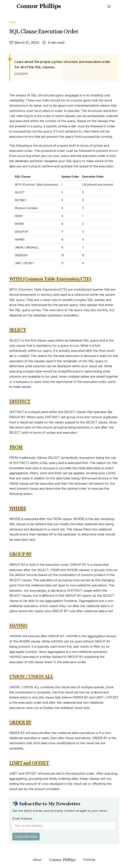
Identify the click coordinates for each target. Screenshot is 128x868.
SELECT (18, 330)
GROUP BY (21, 555)
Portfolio (89, 860)
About (37, 860)
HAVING (18, 626)
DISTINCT (20, 402)
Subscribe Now (26, 837)
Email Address (22, 818)
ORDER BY (21, 723)
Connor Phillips (39, 7)
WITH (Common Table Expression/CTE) (51, 279)
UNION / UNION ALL (32, 677)
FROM (16, 447)
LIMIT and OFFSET (30, 763)
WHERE (18, 509)
